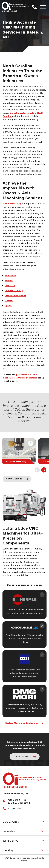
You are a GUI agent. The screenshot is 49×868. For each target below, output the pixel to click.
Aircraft (9, 280)
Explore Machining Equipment (22, 723)
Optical (8, 305)
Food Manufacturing (15, 295)
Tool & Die (10, 285)
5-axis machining (12, 203)
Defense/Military (14, 290)
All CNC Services (15, 479)
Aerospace (10, 275)
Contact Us (22, 756)
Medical (9, 300)
